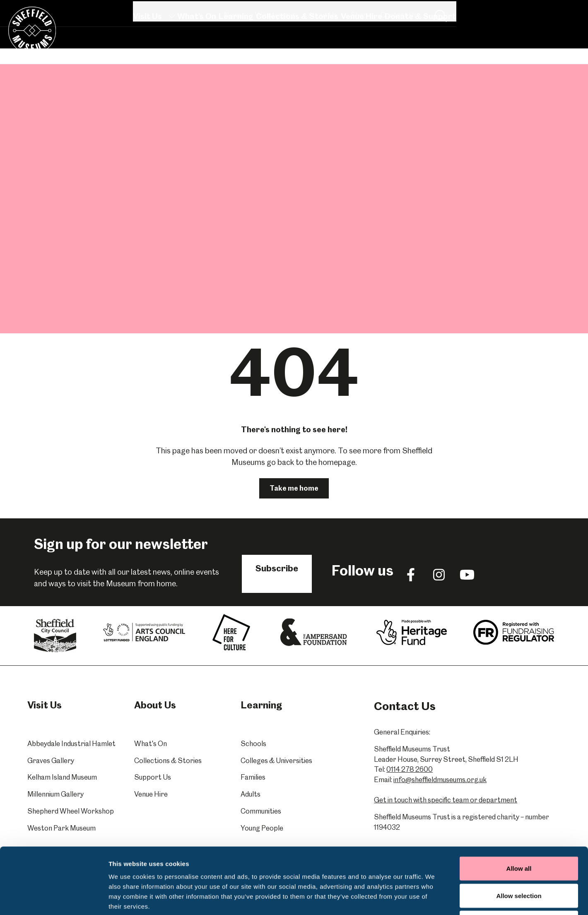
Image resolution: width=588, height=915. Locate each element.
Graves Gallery (51, 761)
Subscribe (277, 568)
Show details (435, 899)
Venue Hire (361, 47)
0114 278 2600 (410, 769)
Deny (519, 861)
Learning (236, 47)
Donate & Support (420, 47)
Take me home (294, 488)
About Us (455, 11)
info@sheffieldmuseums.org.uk (440, 780)
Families (253, 777)
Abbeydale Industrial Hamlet (71, 744)
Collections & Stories (297, 47)
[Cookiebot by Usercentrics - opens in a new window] (54, 899)
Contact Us (531, 11)
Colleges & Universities (276, 761)
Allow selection (519, 834)
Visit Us (154, 47)
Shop (491, 11)
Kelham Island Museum (62, 777)
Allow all (519, 806)
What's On (196, 47)
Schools (253, 744)
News (365, 11)
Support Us (153, 777)
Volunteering (407, 11)
